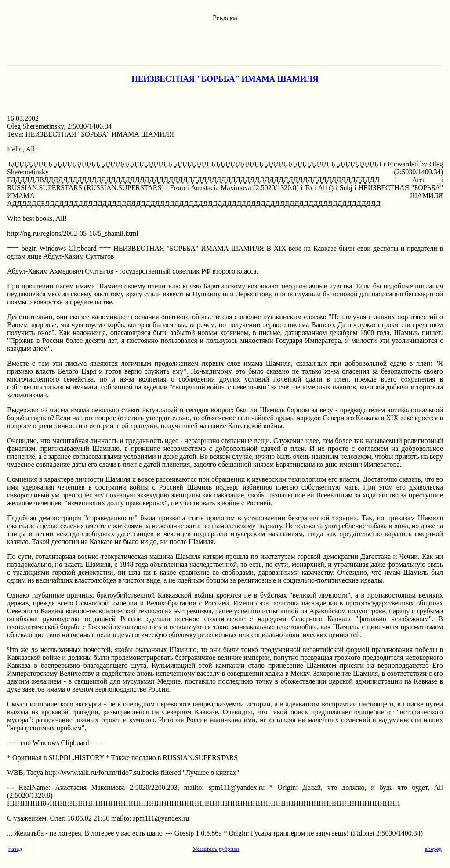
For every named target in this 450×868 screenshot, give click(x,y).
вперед (433, 849)
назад (15, 849)
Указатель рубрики (216, 849)
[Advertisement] (225, 42)
